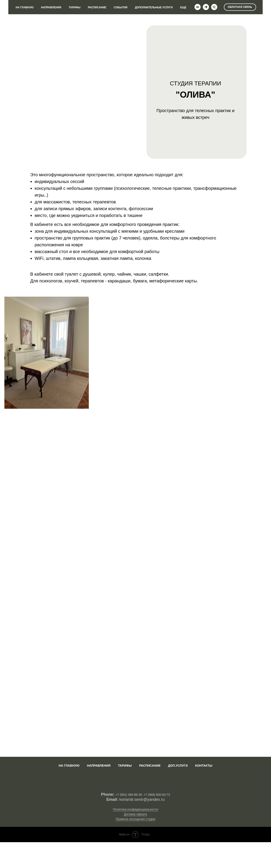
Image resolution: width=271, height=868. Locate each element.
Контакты (204, 766)
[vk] (198, 7)
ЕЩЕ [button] (183, 7)
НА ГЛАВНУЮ (25, 7)
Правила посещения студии (136, 819)
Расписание (150, 766)
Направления (99, 766)
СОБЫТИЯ (121, 7)
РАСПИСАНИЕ (97, 7)
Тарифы (125, 766)
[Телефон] (214, 7)
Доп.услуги (178, 766)
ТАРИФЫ (75, 7)
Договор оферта (135, 814)
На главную (69, 766)
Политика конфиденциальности (136, 809)
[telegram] (206, 7)
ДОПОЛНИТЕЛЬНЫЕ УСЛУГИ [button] (154, 7)
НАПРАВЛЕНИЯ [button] (51, 7)
